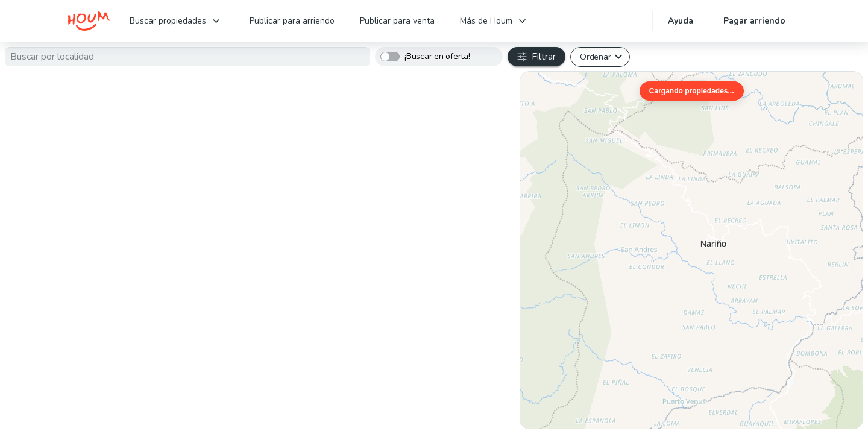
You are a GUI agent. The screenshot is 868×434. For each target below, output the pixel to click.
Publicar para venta (397, 21)
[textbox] (187, 57)
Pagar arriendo (754, 21)
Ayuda (681, 21)
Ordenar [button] (595, 57)
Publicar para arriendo (292, 21)
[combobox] (187, 57)
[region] (691, 250)
